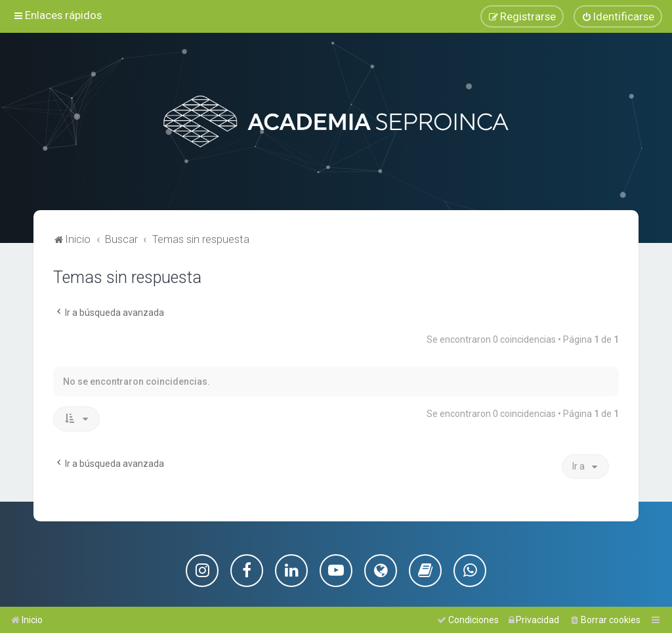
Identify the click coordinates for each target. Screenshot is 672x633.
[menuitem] (618, 16)
